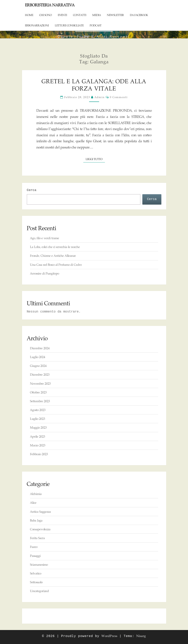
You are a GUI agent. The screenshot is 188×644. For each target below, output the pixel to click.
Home (29, 15)
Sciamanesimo (39, 565)
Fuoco (34, 547)
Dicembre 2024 (40, 348)
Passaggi (35, 556)
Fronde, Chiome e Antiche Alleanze (53, 256)
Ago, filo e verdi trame (45, 238)
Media (97, 15)
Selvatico (36, 573)
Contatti (80, 15)
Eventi (62, 15)
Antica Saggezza (40, 512)
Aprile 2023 (38, 436)
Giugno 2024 (38, 366)
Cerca (32, 190)
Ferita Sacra (37, 538)
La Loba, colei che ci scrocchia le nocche (55, 247)
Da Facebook (139, 15)
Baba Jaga (36, 520)
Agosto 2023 (38, 410)
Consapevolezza (40, 529)
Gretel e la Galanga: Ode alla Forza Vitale (94, 85)
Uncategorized (39, 591)
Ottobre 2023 (38, 392)
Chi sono (46, 15)
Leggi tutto (95, 159)
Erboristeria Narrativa (50, 5)
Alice (33, 503)
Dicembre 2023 (40, 375)
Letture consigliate (69, 25)
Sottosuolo (36, 582)
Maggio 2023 (38, 428)
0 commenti (119, 97)
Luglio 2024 (38, 357)
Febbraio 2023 (39, 454)
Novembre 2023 (40, 384)
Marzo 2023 (38, 445)
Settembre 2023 (40, 401)
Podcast (96, 25)
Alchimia (36, 494)
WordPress (109, 636)
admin (100, 97)
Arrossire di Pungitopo (45, 273)
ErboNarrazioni (37, 25)
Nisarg (141, 636)
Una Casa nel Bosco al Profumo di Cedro (56, 265)
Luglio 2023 (38, 419)
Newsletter (115, 15)
